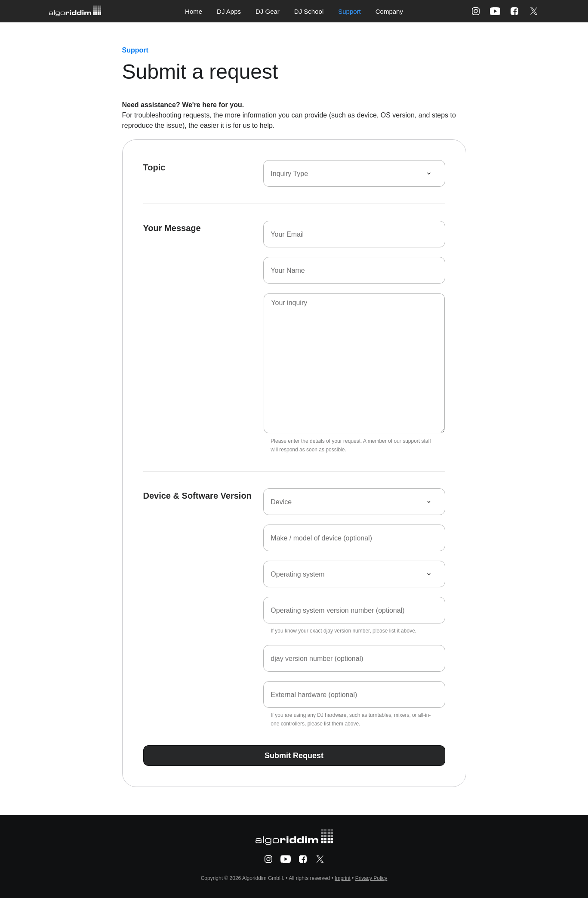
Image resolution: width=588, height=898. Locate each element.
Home (194, 11)
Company (389, 11)
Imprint (343, 878)
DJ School (309, 11)
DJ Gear (268, 11)
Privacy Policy (371, 878)
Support (349, 11)
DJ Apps (229, 11)
